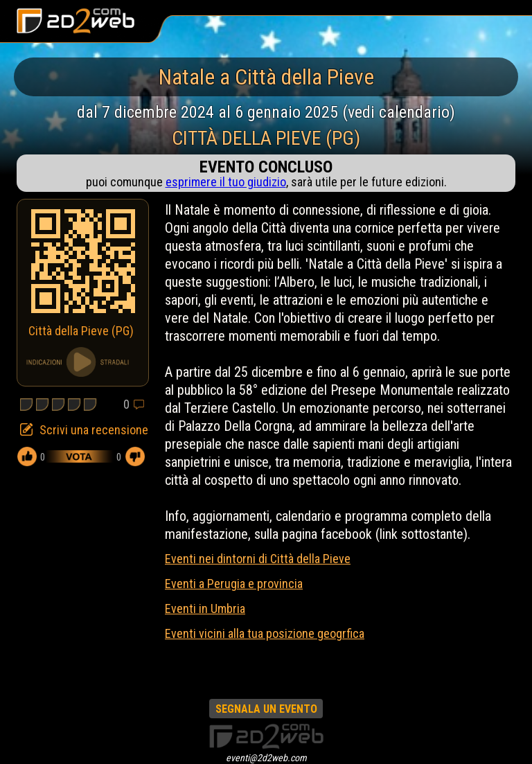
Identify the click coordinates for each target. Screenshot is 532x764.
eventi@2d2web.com (266, 758)
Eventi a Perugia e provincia (234, 584)
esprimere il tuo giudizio (226, 182)
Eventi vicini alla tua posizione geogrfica (265, 633)
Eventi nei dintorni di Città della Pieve (258, 559)
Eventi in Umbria (205, 608)
